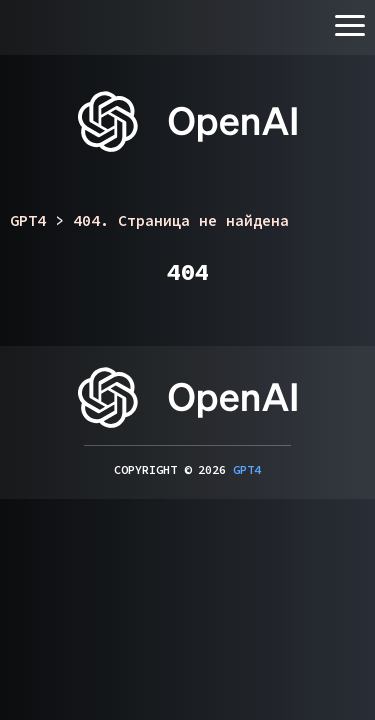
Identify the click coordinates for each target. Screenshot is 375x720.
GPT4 (247, 469)
